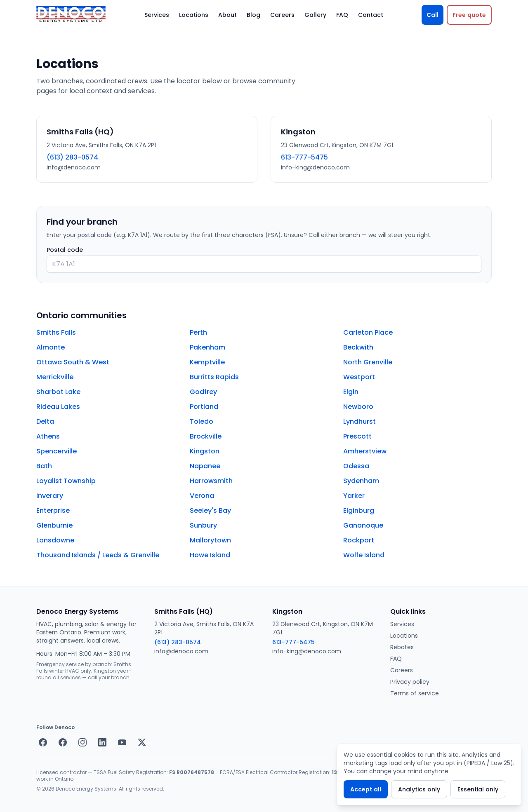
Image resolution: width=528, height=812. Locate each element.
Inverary (50, 496)
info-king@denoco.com (315, 167)
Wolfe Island (364, 555)
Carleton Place (368, 332)
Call (433, 15)
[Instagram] (82, 742)
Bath (44, 466)
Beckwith (358, 347)
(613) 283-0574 (72, 157)
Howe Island (210, 555)
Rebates (402, 647)
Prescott (357, 436)
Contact (371, 15)
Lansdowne (55, 540)
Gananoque (363, 525)
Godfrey (203, 392)
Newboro (358, 407)
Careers (282, 15)
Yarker (354, 496)
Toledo (202, 421)
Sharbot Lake (58, 392)
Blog (253, 15)
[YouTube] (122, 742)
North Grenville (368, 362)
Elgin (351, 392)
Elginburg (359, 510)
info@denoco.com (74, 167)
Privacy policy (410, 682)
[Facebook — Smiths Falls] (43, 742)
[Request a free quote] (469, 15)
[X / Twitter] (142, 742)
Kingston (205, 451)
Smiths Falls (56, 332)
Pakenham (207, 347)
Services (157, 15)
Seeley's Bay (210, 510)
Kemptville (207, 362)
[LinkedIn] (102, 742)
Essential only (478, 789)
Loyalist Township (66, 481)
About (227, 15)
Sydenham (361, 481)
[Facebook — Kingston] (63, 742)
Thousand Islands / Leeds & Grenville (98, 555)
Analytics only (419, 789)
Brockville (206, 436)
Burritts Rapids (214, 377)
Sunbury (203, 525)
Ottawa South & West (73, 362)
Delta (45, 421)
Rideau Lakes (58, 407)
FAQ (342, 15)
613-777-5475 (304, 157)
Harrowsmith (211, 481)
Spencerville (57, 451)
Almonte (51, 347)
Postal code (65, 250)
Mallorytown (210, 540)
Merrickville (55, 377)
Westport (359, 377)
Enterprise (53, 510)
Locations (194, 15)
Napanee (205, 466)
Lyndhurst (359, 421)
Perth (198, 332)
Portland (204, 407)
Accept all (366, 789)
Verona (202, 496)
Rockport (359, 540)
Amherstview (365, 451)
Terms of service (415, 693)
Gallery (315, 15)
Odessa (356, 466)
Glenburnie (54, 525)
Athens (48, 436)
